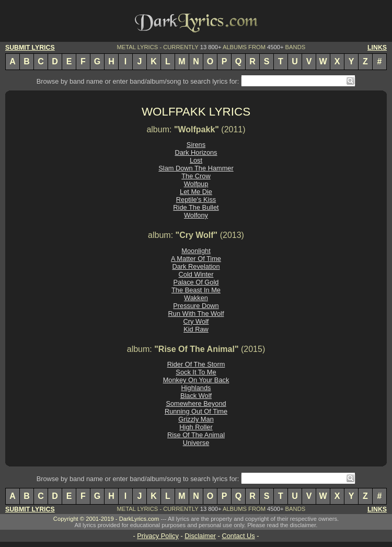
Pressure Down (196, 306)
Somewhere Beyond (196, 403)
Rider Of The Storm (196, 364)
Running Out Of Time (196, 411)
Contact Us (238, 536)
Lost (196, 160)
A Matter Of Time (196, 259)
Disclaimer (200, 536)
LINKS (377, 48)
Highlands (196, 388)
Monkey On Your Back (196, 380)
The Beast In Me (196, 290)
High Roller (196, 427)
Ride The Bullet (196, 207)
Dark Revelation (196, 266)
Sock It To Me (196, 372)
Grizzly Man (196, 419)
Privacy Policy (158, 536)
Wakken (196, 298)
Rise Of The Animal (196, 435)
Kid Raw (196, 329)
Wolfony (196, 215)
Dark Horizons (196, 152)
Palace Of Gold (196, 282)
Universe (196, 443)
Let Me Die (196, 192)
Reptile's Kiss (196, 200)
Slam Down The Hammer (196, 168)
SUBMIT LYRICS (30, 48)
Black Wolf (196, 396)
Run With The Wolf (196, 314)
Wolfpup (196, 184)
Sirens (196, 145)
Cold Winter (196, 274)
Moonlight (196, 251)
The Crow (196, 176)
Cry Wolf (196, 321)
